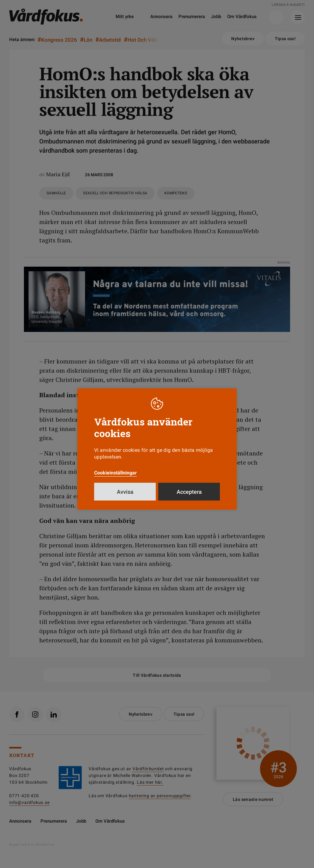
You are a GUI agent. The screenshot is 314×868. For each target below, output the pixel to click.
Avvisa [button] (125, 492)
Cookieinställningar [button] (115, 473)
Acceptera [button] (189, 492)
